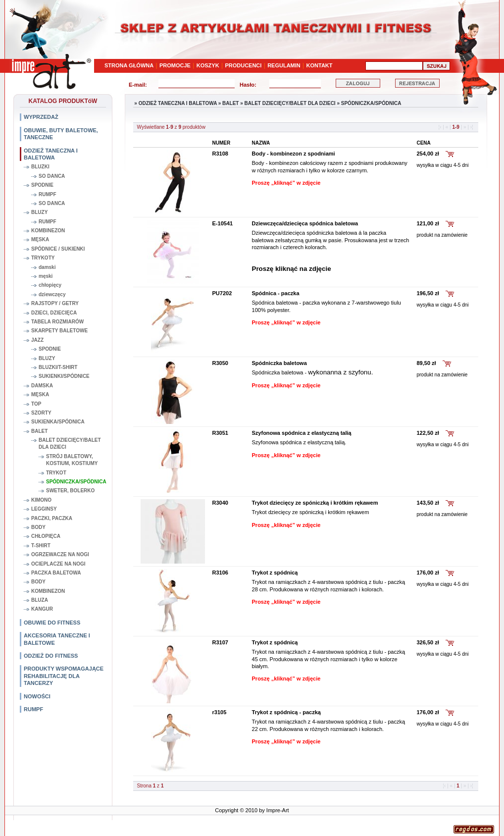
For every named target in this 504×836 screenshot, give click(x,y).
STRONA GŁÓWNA (129, 65)
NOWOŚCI (37, 696)
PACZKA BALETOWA (56, 573)
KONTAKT (320, 65)
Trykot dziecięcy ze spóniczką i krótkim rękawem (315, 503)
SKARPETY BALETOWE (59, 331)
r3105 (220, 712)
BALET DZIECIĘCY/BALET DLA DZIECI (70, 444)
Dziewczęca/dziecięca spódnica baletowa (305, 223)
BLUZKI (40, 167)
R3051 (220, 433)
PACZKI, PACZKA (52, 518)
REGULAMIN (284, 65)
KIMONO (41, 500)
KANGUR (42, 609)
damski (47, 267)
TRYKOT (56, 473)
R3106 (220, 573)
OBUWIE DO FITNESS (52, 623)
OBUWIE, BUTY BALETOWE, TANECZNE (61, 134)
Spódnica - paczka (276, 293)
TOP (36, 404)
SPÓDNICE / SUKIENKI (58, 249)
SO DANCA (52, 176)
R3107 (220, 642)
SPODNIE (42, 185)
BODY (38, 527)
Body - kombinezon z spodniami (294, 154)
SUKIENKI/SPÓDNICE (64, 376)
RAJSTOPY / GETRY (55, 303)
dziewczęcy (52, 294)
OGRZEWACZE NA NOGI (60, 554)
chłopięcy (50, 285)
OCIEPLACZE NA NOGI (58, 564)
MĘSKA (40, 239)
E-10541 (223, 223)
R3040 (220, 503)
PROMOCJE (175, 65)
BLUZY (39, 212)
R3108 (220, 154)
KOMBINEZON (48, 231)
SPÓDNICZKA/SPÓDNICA (76, 482)
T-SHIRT (41, 546)
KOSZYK (208, 65)
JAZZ (37, 340)
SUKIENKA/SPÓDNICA (58, 422)
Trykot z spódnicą (275, 573)
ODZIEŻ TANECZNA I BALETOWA (51, 154)
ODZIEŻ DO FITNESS (51, 656)
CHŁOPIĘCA (46, 536)
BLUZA (40, 600)
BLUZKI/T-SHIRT (58, 367)
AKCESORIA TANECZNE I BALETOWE (57, 639)
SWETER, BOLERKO (70, 491)
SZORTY (41, 413)
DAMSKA (42, 386)
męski (46, 276)
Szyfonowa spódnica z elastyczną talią (302, 433)
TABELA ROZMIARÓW (57, 322)
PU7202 (222, 293)
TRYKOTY (43, 258)
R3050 (220, 363)
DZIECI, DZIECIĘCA (54, 313)
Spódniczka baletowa (279, 363)
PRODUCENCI (243, 65)
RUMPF (48, 194)
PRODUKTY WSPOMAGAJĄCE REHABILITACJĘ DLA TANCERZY (64, 676)
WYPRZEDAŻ (41, 117)
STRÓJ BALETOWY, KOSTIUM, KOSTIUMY (72, 460)
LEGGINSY (44, 509)
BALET (39, 431)
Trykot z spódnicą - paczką (286, 712)
